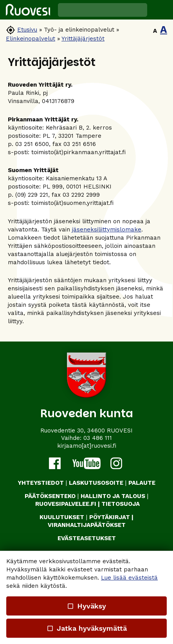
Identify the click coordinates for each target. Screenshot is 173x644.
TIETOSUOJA (121, 504)
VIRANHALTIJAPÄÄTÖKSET (87, 525)
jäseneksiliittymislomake (107, 229)
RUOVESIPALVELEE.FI (66, 504)
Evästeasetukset (87, 538)
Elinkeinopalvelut (31, 39)
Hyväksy (86, 606)
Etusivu (27, 30)
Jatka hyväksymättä (86, 628)
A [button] (155, 31)
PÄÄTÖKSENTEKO (50, 496)
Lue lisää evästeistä (129, 578)
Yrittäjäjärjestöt (83, 39)
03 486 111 (98, 438)
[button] (160, 10)
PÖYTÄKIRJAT (110, 517)
